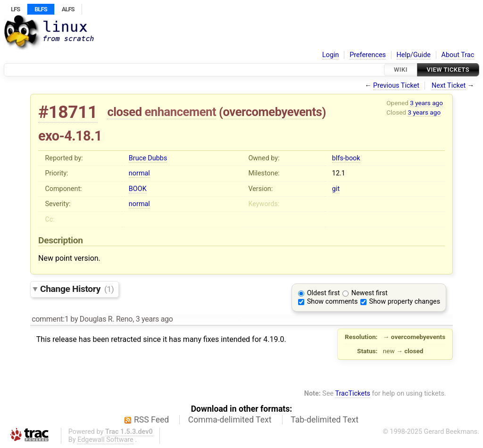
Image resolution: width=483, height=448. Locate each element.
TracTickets (353, 394)
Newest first (370, 293)
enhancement (181, 112)
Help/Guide (414, 55)
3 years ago (426, 103)
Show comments (333, 302)
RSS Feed (151, 420)
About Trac (458, 55)
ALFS (68, 9)
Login (331, 55)
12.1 (339, 173)
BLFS (41, 9)
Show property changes (405, 302)
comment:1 (50, 319)
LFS (15, 9)
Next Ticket (449, 86)
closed (124, 112)
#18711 (68, 112)
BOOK (138, 189)
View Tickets (448, 70)
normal (139, 173)
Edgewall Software (105, 440)
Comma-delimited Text (230, 420)
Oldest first (324, 293)
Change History (77, 289)
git (336, 189)
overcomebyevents (273, 112)
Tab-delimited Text (325, 420)
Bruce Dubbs (148, 158)
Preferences (368, 55)
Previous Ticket (396, 86)
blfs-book (346, 158)
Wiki (401, 70)
